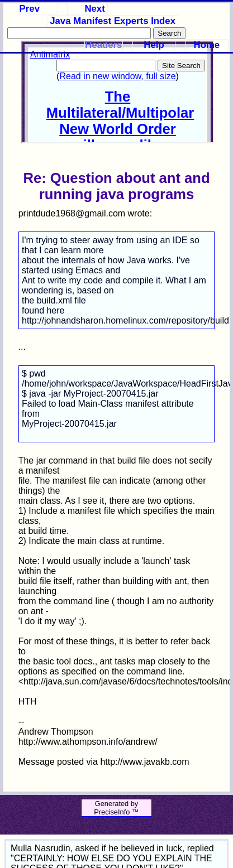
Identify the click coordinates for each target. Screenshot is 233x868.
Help (154, 45)
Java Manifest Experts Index (113, 21)
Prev (30, 9)
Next (94, 9)
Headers (103, 45)
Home (207, 45)
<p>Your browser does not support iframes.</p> (118, 92)
